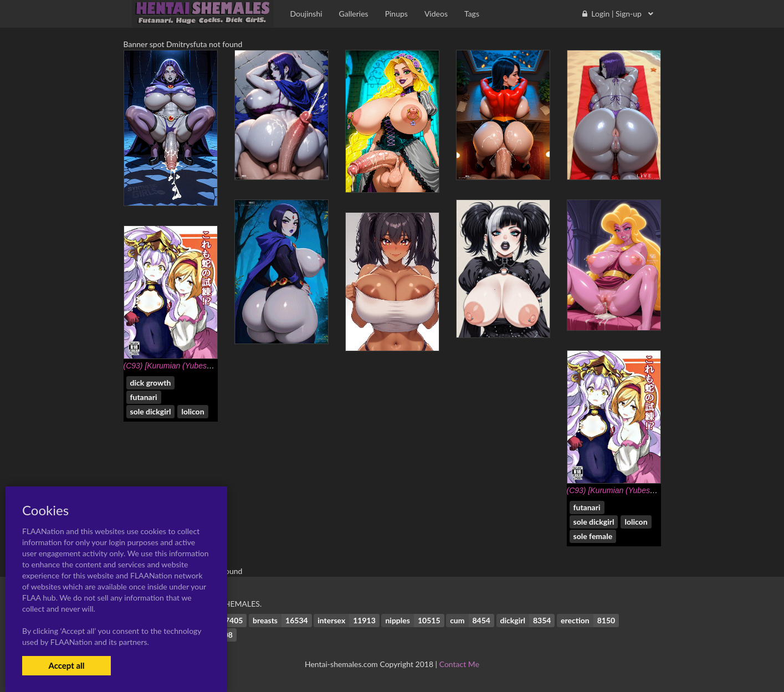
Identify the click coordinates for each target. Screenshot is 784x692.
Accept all (66, 665)
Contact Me (459, 664)
